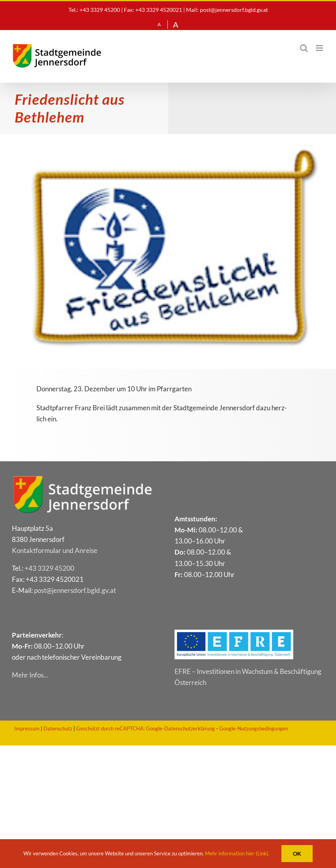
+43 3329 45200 (49, 568)
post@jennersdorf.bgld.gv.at (234, 10)
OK (297, 854)
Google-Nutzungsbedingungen (254, 728)
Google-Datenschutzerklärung (180, 728)
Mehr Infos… (30, 675)
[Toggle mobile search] (304, 48)
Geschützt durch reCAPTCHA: (111, 728)
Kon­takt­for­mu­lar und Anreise (55, 550)
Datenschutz (58, 728)
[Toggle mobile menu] (320, 48)
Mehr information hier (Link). (237, 853)
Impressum (27, 728)
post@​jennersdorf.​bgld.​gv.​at (75, 590)
